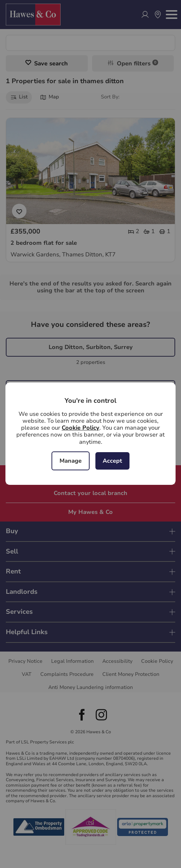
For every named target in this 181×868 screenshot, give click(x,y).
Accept (112, 461)
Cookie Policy (81, 428)
